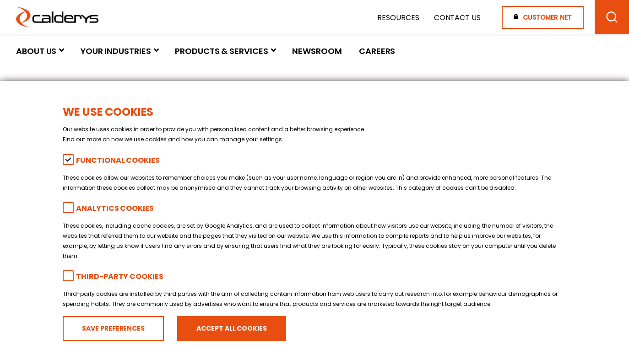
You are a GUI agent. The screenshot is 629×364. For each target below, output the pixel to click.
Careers (377, 51)
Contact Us (457, 18)
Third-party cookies (119, 276)
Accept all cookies (231, 328)
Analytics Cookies (115, 208)
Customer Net (547, 17)
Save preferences (113, 328)
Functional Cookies (118, 160)
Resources (398, 18)
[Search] (612, 17)
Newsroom (317, 51)
